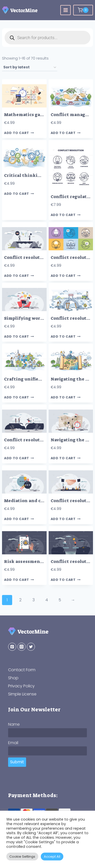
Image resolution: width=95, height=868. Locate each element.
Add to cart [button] (19, 133)
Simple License (22, 694)
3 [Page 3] (34, 600)
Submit (17, 762)
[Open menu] (65, 10)
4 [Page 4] (47, 600)
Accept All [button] (52, 857)
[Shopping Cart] (83, 10)
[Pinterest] (12, 647)
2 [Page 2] (20, 600)
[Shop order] (30, 67)
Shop (13, 678)
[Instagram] (22, 647)
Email (13, 743)
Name (14, 724)
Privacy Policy (21, 686)
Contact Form (22, 670)
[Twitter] (31, 647)
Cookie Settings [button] (22, 857)
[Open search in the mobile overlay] (48, 38)
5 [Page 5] (60, 600)
